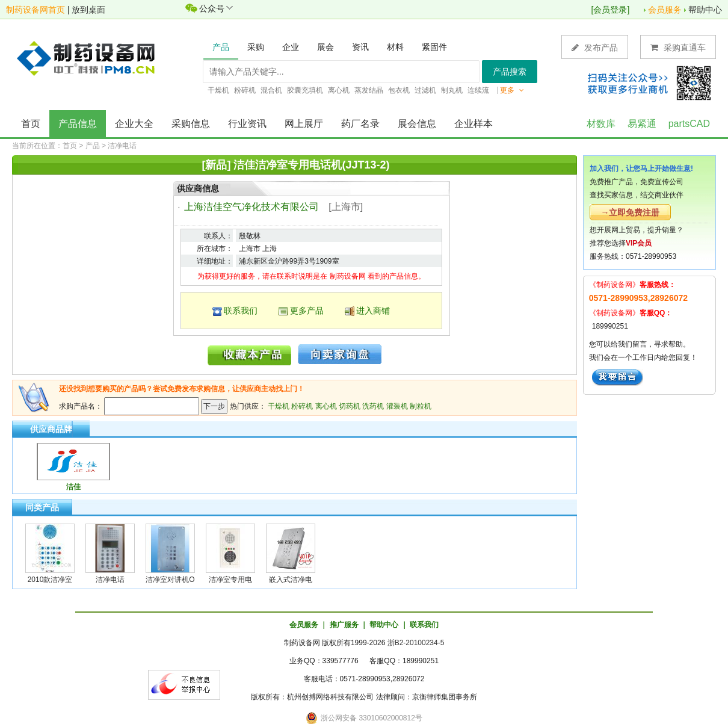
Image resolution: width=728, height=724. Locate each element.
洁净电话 (122, 146)
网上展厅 (304, 124)
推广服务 (344, 625)
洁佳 (73, 487)
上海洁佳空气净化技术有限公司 (251, 207)
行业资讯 (247, 124)
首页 (31, 124)
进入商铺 (373, 311)
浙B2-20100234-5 (416, 643)
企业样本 (474, 124)
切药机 (350, 406)
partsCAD (689, 124)
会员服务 (665, 10)
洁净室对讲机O (170, 580)
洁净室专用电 (230, 580)
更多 (512, 90)
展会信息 (417, 124)
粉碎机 (302, 406)
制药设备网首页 (35, 10)
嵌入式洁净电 (291, 580)
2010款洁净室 (50, 580)
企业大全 (134, 124)
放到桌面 (88, 10)
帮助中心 (705, 10)
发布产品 (595, 47)
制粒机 (421, 406)
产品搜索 (510, 72)
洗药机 (373, 406)
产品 (93, 146)
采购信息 (191, 124)
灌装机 (397, 406)
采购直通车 (678, 47)
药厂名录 (360, 124)
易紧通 (642, 124)
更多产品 (307, 311)
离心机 (326, 406)
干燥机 (279, 406)
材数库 (601, 124)
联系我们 (241, 311)
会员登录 (610, 10)
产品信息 (78, 124)
